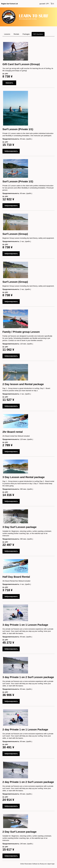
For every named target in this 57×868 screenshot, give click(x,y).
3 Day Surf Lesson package (19, 527)
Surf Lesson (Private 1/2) (18, 181)
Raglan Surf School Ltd (10, 4)
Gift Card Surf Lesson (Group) (21, 64)
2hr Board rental (13, 432)
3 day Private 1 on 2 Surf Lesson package (28, 677)
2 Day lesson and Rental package (23, 384)
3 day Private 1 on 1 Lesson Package (25, 625)
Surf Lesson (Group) (15, 234)
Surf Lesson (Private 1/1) (18, 129)
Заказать (9, 83)
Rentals (16, 34)
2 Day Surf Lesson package (19, 832)
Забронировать (11, 151)
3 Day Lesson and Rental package (24, 477)
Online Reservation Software (29, 864)
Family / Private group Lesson (21, 332)
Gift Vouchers (38, 34)
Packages (26, 34)
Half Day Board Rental (16, 577)
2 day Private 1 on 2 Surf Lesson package (28, 782)
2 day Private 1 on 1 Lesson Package (25, 729)
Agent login (51, 864)
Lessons (7, 34)
